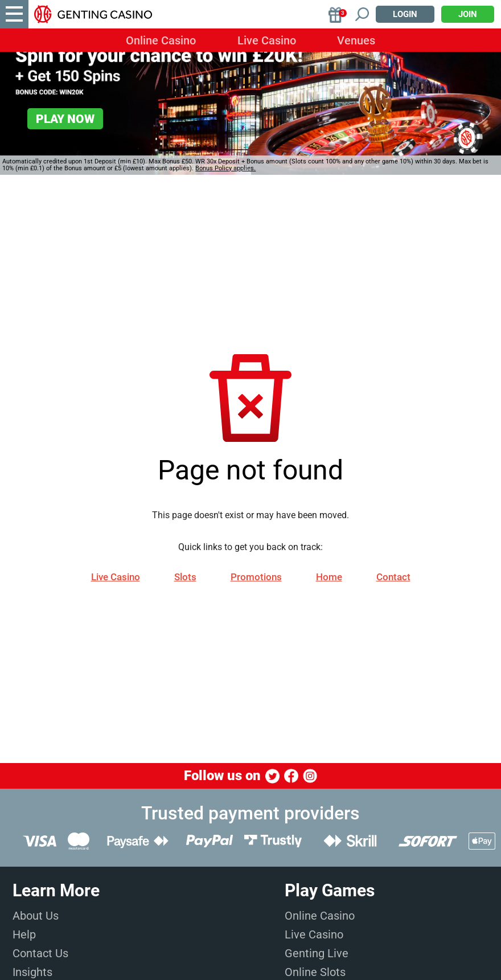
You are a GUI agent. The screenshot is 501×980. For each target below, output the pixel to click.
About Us (36, 916)
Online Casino (161, 40)
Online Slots (315, 972)
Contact (393, 577)
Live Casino (267, 40)
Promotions (256, 577)
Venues (356, 40)
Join (468, 14)
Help (24, 934)
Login (405, 14)
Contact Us (40, 953)
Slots (185, 577)
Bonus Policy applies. (225, 168)
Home (329, 577)
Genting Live (317, 953)
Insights (32, 972)
